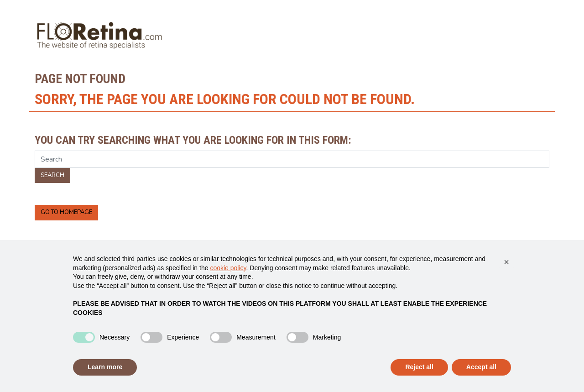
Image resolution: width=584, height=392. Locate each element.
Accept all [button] (481, 367)
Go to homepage (66, 212)
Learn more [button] (105, 367)
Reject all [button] (419, 367)
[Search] (292, 159)
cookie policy (228, 268)
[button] (506, 262)
